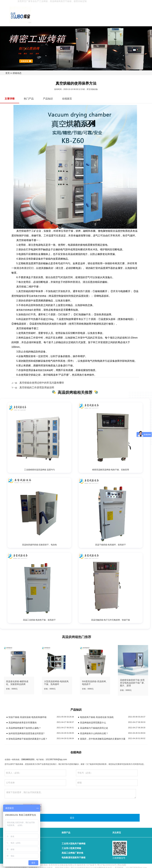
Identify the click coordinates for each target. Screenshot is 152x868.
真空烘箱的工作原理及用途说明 (36, 388)
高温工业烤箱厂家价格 (72, 853)
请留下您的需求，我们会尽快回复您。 (70, 794)
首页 (8, 73)
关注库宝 (117, 833)
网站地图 (122, 865)
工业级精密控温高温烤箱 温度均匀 (39, 470)
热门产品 (29, 99)
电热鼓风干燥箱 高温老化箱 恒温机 (97, 717)
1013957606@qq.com (56, 759)
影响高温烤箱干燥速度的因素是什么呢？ (28, 739)
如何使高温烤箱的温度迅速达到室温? (26, 733)
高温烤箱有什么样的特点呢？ (94, 733)
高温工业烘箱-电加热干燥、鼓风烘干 (39, 620)
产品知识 (48, 99)
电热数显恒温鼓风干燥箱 (74, 857)
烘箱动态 (17, 73)
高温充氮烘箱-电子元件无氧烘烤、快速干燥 (111, 620)
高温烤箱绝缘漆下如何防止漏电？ (25, 728)
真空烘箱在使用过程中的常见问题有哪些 (41, 383)
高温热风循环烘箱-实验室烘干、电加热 (39, 545)
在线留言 (67, 99)
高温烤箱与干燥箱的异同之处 (94, 728)
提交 (72, 818)
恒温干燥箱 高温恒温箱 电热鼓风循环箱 (27, 717)
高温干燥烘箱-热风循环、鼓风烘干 (111, 545)
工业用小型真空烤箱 (71, 848)
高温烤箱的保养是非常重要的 (23, 723)
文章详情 (10, 99)
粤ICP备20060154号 (107, 865)
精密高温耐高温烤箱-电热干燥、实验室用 (111, 470)
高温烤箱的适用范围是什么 (93, 723)
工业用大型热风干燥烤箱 (74, 844)
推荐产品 (66, 833)
